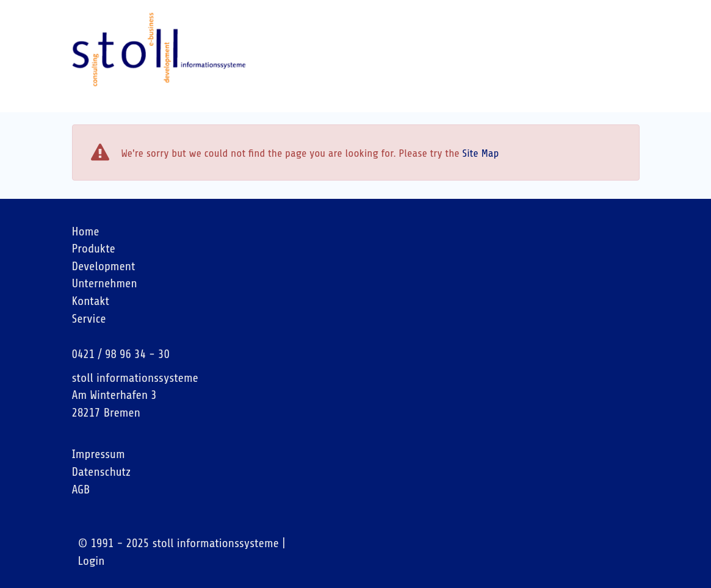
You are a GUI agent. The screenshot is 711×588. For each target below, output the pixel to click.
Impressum (99, 454)
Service (89, 319)
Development (104, 266)
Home (86, 231)
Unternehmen (105, 283)
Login (92, 561)
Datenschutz (102, 472)
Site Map (480, 153)
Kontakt (91, 301)
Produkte (94, 249)
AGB (81, 489)
